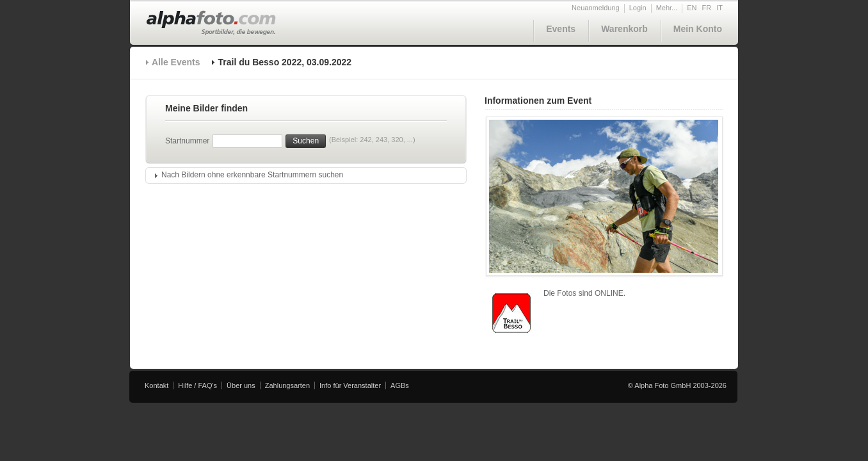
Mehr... (667, 8)
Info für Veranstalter (350, 385)
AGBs (400, 385)
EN (692, 8)
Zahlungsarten (287, 385)
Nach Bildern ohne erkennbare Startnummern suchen (252, 175)
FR (707, 8)
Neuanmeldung (596, 8)
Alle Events (176, 62)
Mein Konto (698, 29)
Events (561, 29)
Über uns (241, 385)
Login (638, 8)
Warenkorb (624, 29)
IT (719, 8)
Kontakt (157, 385)
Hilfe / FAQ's (197, 385)
